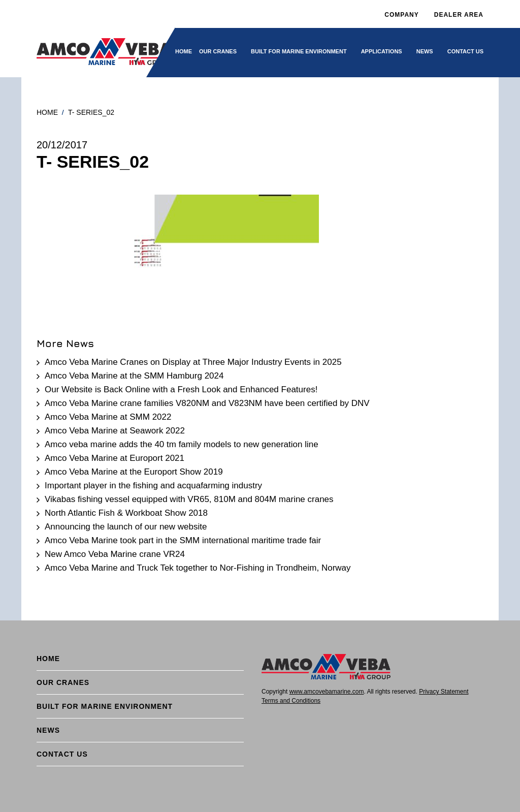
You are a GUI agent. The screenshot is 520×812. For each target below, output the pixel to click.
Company (401, 15)
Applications (382, 51)
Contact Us (465, 51)
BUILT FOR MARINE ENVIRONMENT (299, 51)
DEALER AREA (459, 15)
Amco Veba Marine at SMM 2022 (108, 417)
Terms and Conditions (291, 701)
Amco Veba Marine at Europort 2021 (115, 458)
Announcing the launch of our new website (126, 527)
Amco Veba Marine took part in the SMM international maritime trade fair (183, 540)
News (425, 51)
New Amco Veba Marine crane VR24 (115, 554)
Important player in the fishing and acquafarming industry (153, 486)
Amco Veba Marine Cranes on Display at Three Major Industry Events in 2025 (193, 362)
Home (184, 51)
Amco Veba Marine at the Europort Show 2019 (134, 472)
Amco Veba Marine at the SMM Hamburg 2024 (134, 376)
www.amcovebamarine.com (327, 692)
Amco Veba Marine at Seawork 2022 (115, 431)
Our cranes (218, 51)
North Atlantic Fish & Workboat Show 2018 (126, 513)
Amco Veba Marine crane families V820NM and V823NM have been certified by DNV (207, 403)
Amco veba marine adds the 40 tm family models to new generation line (182, 444)
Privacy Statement (444, 692)
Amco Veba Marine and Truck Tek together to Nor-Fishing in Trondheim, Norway (198, 568)
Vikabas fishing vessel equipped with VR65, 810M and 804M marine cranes (189, 499)
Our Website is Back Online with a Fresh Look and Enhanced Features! (181, 389)
